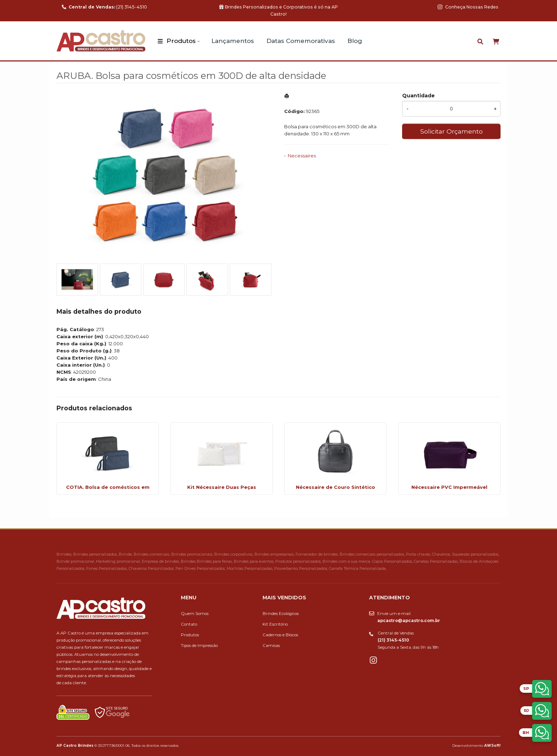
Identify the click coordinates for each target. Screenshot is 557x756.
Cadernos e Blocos (280, 635)
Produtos (181, 41)
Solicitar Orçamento (451, 131)
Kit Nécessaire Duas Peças (222, 487)
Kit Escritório (275, 624)
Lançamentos (233, 41)
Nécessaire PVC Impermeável (449, 487)
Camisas (271, 646)
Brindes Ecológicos (281, 614)
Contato (189, 624)
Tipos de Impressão (199, 646)
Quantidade (418, 96)
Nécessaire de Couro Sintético (336, 487)
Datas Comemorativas (301, 41)
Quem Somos (195, 614)
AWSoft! (492, 745)
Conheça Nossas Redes (468, 7)
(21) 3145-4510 (104, 7)
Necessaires (302, 156)
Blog (355, 41)
